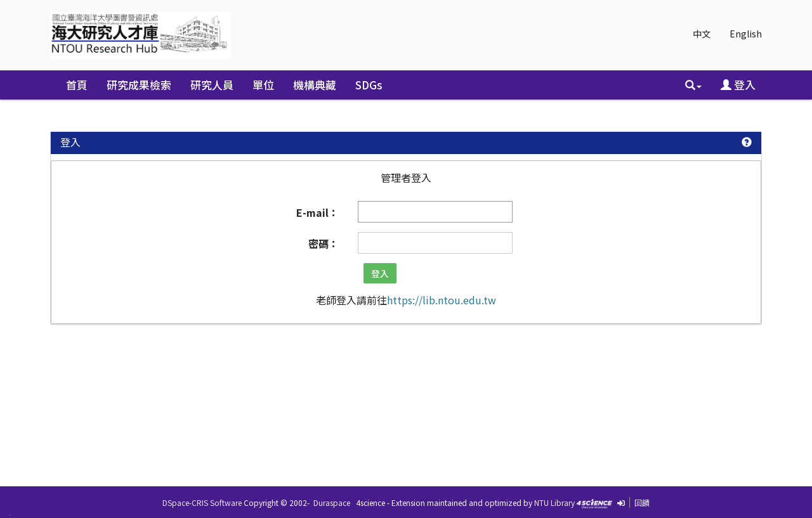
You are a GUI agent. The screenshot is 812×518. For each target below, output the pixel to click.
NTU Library (554, 502)
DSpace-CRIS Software (202, 502)
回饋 (642, 502)
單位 (263, 85)
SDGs (369, 85)
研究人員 (212, 85)
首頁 (77, 85)
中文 (702, 34)
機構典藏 (315, 85)
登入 (738, 85)
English (746, 34)
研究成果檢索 (139, 85)
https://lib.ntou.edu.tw (442, 300)
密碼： (324, 243)
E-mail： (318, 212)
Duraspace (332, 502)
